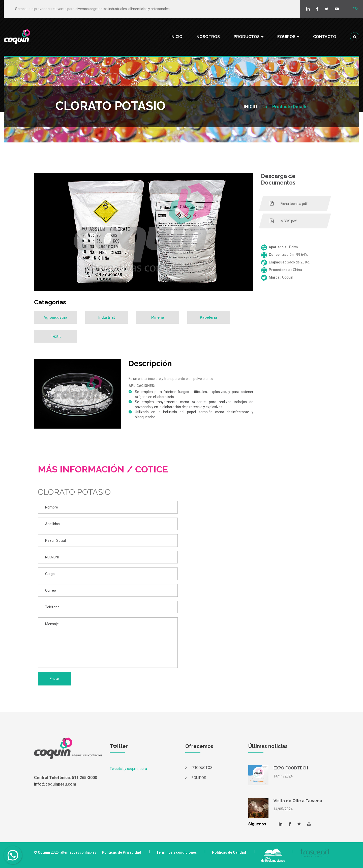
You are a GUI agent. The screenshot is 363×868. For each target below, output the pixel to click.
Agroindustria (55, 317)
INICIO (176, 37)
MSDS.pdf (283, 221)
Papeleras (209, 317)
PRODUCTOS (247, 37)
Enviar (54, 679)
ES (356, 9)
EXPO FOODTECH (291, 768)
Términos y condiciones (177, 852)
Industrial (107, 317)
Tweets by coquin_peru (128, 769)
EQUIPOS (286, 37)
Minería (158, 317)
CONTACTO (325, 37)
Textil (56, 336)
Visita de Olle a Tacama (298, 801)
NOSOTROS (208, 37)
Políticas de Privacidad (122, 852)
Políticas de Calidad (229, 852)
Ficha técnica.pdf (289, 203)
